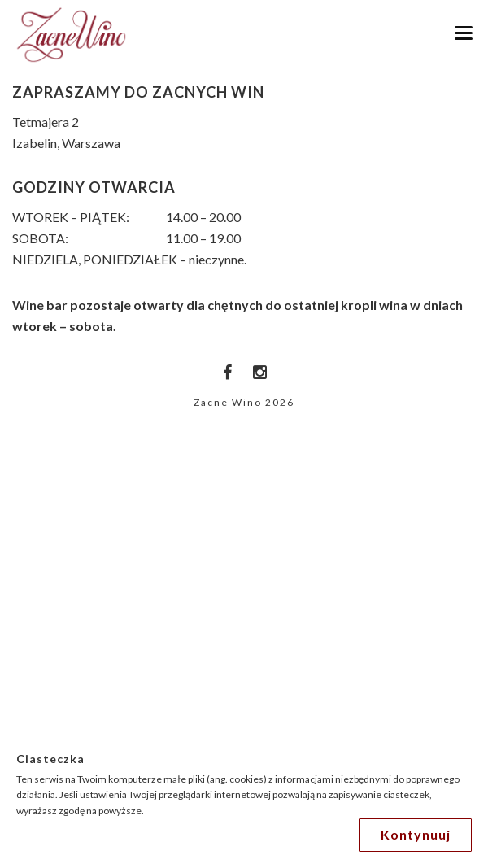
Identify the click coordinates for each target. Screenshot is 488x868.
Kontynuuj (416, 834)
